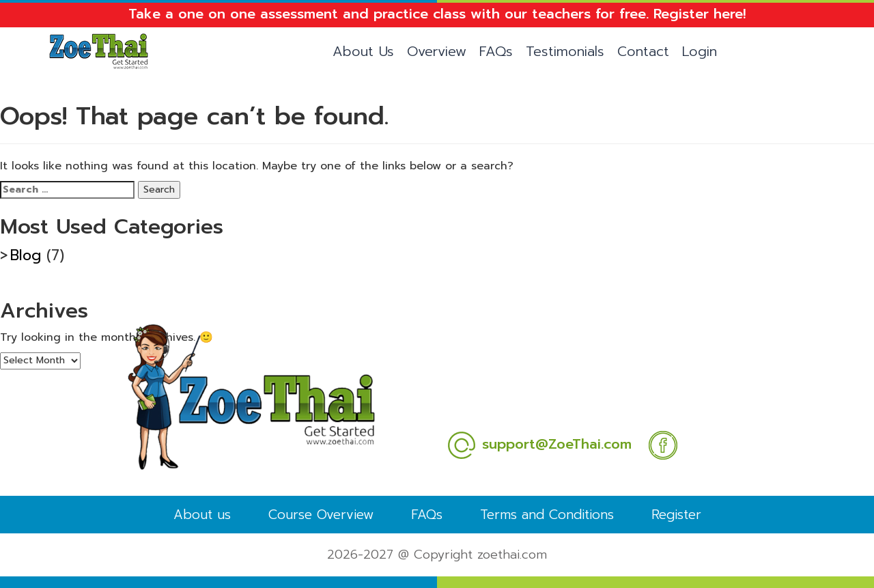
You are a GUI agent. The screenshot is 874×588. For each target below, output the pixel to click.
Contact (643, 51)
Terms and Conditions (547, 515)
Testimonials (565, 51)
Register (676, 515)
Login (700, 51)
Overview (437, 51)
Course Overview (321, 515)
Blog (26, 255)
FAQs (496, 51)
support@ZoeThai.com (539, 444)
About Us (363, 51)
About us (202, 515)
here (728, 14)
